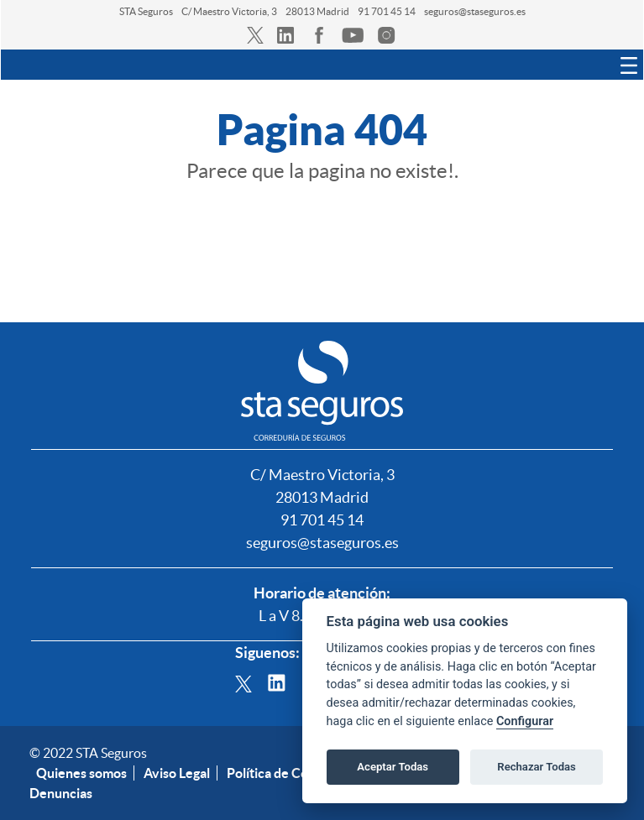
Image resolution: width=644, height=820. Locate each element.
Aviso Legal (177, 773)
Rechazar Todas (537, 767)
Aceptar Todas (393, 767)
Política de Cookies (283, 773)
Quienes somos (81, 773)
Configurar (525, 721)
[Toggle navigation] (629, 65)
